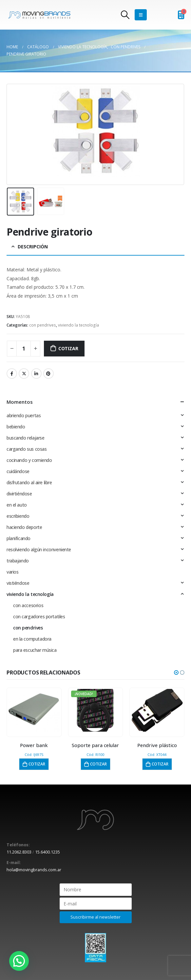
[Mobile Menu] (141, 15)
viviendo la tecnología (78, 325)
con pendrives (43, 325)
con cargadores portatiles (39, 616)
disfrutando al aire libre (29, 482)
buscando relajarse (25, 438)
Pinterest (48, 374)
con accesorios (28, 605)
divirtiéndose (19, 494)
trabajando (18, 561)
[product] (34, 710)
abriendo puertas (24, 415)
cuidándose (18, 471)
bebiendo (16, 427)
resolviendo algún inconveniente (39, 549)
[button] (176, 672)
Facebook (12, 374)
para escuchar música (35, 650)
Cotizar (68, 348)
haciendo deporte (24, 527)
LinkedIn (36, 374)
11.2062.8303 (19, 852)
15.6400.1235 (48, 852)
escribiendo (18, 516)
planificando (19, 538)
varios (12, 572)
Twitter (24, 374)
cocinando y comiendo (29, 460)
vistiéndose (18, 583)
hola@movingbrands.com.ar (34, 870)
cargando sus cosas (27, 449)
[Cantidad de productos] (24, 349)
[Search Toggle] (125, 15)
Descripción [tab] (33, 247)
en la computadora (32, 639)
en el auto (17, 505)
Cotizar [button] (37, 764)
